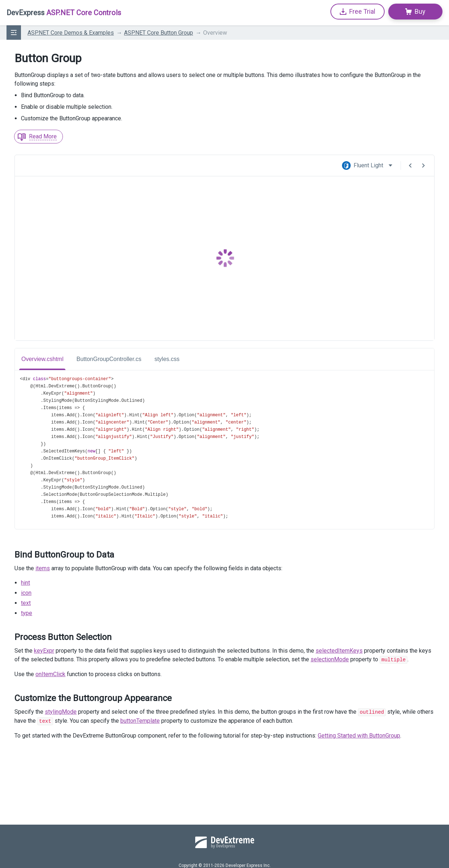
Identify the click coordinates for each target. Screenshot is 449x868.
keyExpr (44, 651)
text (26, 603)
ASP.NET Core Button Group (159, 33)
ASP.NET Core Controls (64, 13)
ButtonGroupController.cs (109, 359)
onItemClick (50, 674)
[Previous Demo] (410, 166)
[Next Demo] (423, 166)
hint (25, 583)
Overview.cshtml (42, 359)
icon (26, 593)
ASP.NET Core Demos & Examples (71, 33)
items (43, 568)
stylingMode (61, 711)
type (27, 613)
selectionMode (330, 659)
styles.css (167, 359)
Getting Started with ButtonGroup (359, 734)
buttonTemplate (140, 720)
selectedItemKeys (339, 651)
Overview (215, 33)
